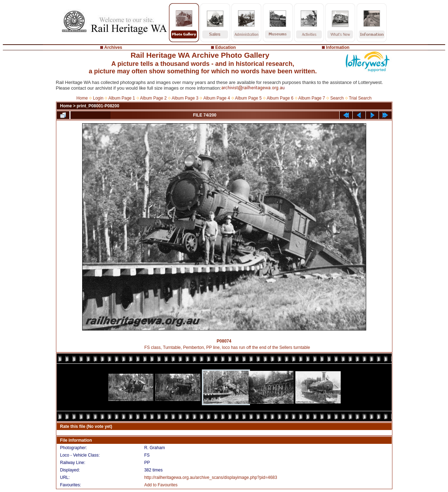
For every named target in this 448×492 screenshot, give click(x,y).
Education (226, 47)
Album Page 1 (122, 98)
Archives (113, 47)
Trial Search (360, 98)
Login (98, 98)
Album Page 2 (153, 98)
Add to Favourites (161, 485)
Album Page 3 (185, 98)
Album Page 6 (280, 98)
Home (82, 98)
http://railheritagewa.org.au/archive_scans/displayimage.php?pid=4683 (211, 477)
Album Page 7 (311, 98)
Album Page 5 (248, 98)
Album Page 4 (217, 98)
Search (337, 98)
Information (338, 47)
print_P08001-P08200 (98, 106)
